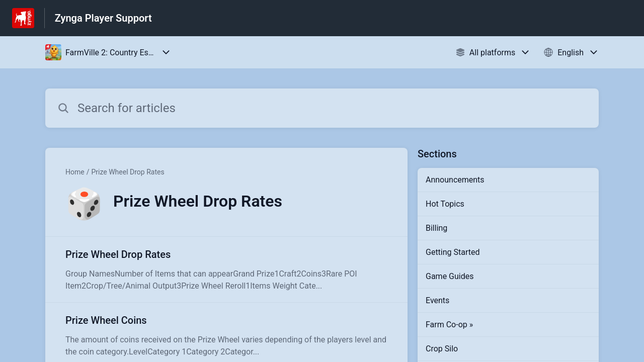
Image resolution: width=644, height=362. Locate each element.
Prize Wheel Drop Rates (128, 172)
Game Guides (450, 276)
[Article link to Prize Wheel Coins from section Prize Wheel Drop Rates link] (226, 335)
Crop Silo (442, 349)
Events (437, 300)
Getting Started (453, 252)
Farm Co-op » (449, 325)
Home (75, 172)
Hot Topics (445, 204)
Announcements (455, 180)
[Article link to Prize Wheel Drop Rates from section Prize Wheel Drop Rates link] (226, 269)
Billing (436, 228)
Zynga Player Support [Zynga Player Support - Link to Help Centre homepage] (103, 18)
